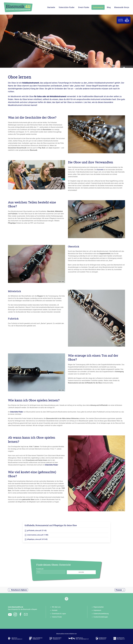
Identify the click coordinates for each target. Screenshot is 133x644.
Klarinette (100, 170)
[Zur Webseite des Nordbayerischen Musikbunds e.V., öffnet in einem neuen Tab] (101, 638)
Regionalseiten (99, 607)
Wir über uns (56, 607)
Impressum (97, 610)
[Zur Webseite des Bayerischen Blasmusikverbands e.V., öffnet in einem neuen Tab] (15, 638)
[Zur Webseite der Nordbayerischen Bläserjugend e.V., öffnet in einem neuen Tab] (119, 638)
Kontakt (55, 610)
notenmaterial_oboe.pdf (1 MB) (36, 535)
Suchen (81, 572)
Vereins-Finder (57, 617)
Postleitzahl (40, 569)
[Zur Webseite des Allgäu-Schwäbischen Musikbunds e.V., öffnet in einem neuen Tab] (36, 638)
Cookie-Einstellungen (101, 617)
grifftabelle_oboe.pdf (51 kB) (36, 531)
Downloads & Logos (59, 614)
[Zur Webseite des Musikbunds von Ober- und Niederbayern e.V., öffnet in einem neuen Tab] (79, 638)
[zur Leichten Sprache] (124, 20)
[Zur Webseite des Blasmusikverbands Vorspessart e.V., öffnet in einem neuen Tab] (55, 638)
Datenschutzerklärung (101, 614)
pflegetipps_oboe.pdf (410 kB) (36, 539)
